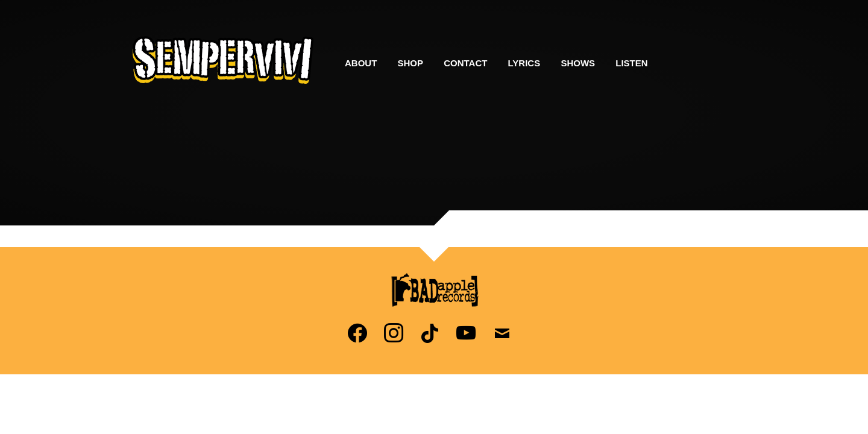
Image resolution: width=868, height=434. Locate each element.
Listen (631, 63)
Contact (465, 63)
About (361, 63)
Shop (411, 63)
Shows (578, 63)
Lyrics (524, 63)
